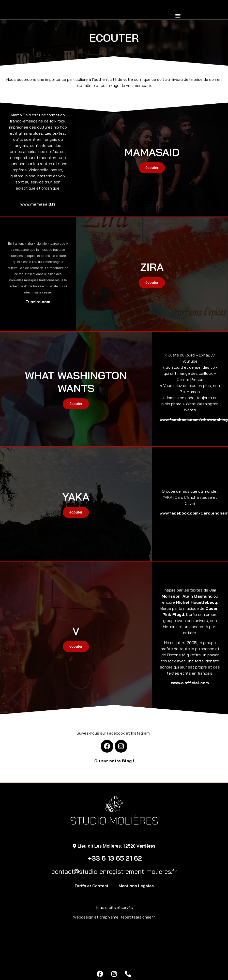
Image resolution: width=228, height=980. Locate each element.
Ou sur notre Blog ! (114, 761)
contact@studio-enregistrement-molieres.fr (114, 871)
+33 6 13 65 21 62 (114, 858)
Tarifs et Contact (92, 886)
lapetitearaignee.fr (138, 917)
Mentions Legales (136, 886)
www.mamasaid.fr (38, 204)
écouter (152, 168)
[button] (178, 15)
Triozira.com (38, 302)
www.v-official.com (190, 683)
